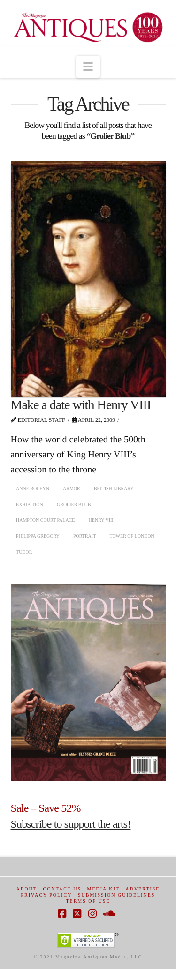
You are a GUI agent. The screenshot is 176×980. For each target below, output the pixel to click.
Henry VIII (101, 520)
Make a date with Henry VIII (81, 405)
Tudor (24, 552)
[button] (88, 67)
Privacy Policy (47, 895)
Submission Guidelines (117, 895)
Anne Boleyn (33, 489)
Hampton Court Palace (45, 520)
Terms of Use (88, 901)
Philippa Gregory (38, 536)
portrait (84, 536)
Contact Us (62, 889)
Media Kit (103, 889)
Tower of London (132, 536)
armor (72, 489)
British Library (114, 489)
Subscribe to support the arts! (71, 824)
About (27, 889)
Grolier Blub (74, 505)
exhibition (30, 505)
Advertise (142, 889)
